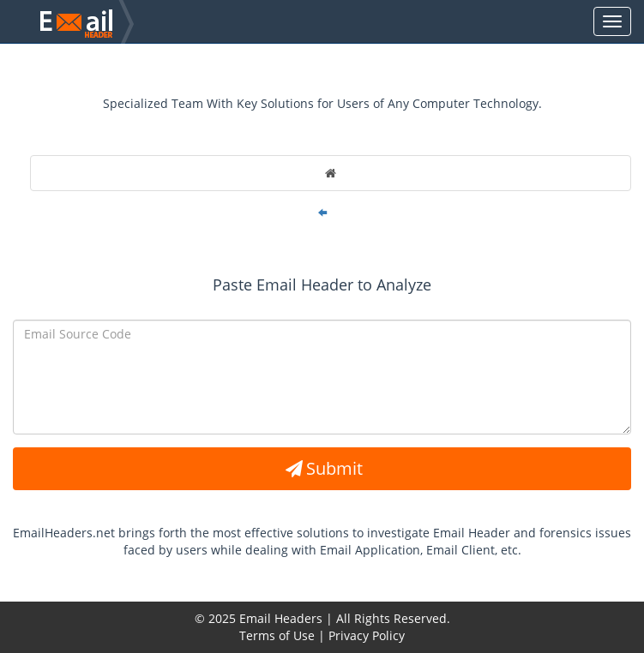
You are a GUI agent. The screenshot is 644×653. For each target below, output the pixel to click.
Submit (322, 468)
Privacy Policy (367, 635)
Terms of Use (277, 635)
